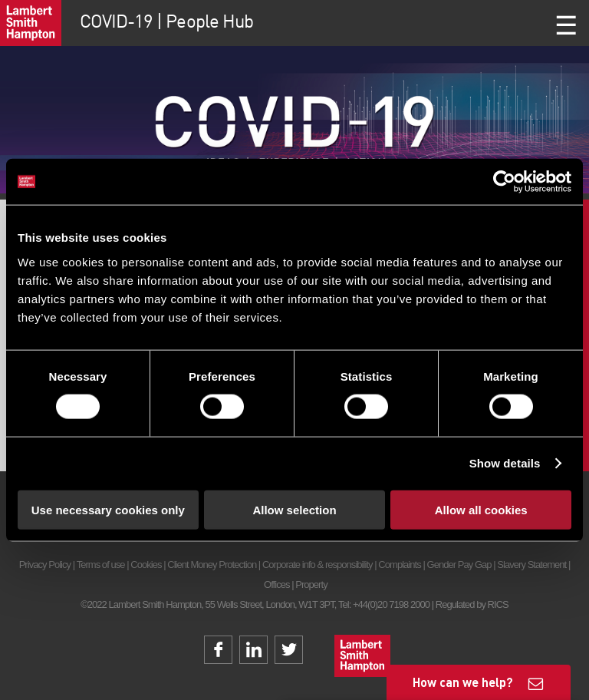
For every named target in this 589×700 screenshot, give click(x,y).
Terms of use (101, 565)
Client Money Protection (212, 565)
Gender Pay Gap (459, 565)
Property (311, 584)
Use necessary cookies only (108, 509)
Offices (277, 584)
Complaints (399, 565)
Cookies (146, 565)
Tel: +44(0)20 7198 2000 (384, 604)
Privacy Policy (45, 565)
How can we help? (463, 682)
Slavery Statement (531, 565)
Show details (505, 463)
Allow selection (294, 509)
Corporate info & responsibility (318, 565)
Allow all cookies (481, 509)
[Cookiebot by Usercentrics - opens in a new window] (504, 182)
